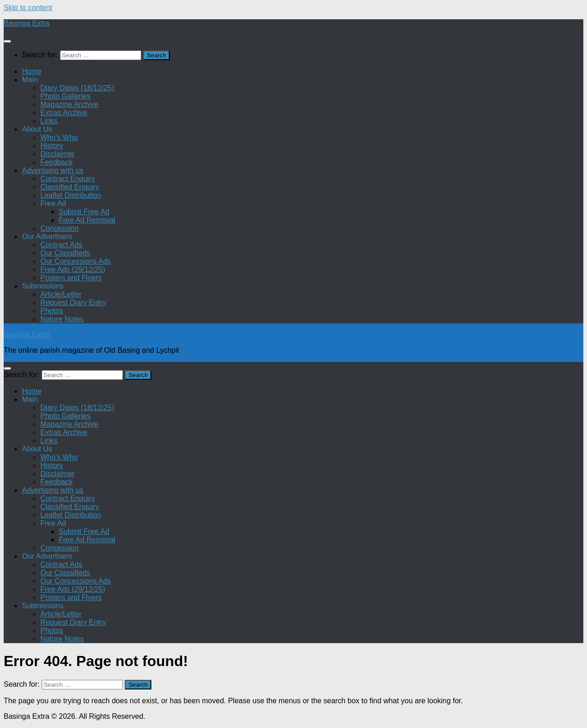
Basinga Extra (27, 23)
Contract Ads (61, 245)
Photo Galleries (65, 96)
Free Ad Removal (87, 220)
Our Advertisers (47, 236)
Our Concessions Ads (76, 261)
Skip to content (28, 8)
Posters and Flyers (71, 278)
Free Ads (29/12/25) (73, 270)
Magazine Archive (69, 104)
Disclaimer (58, 154)
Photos (52, 311)
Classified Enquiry (70, 187)
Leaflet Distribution (71, 195)
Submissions (43, 286)
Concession (60, 228)
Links (49, 121)
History (52, 146)
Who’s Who (59, 137)
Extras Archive (64, 113)
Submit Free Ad (84, 212)
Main (30, 80)
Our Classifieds (65, 253)
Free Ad (53, 203)
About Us (37, 129)
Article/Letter (61, 294)
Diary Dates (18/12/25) (77, 88)
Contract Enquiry (68, 179)
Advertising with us (53, 170)
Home (32, 71)
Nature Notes (62, 319)
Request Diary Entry (73, 303)
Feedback (56, 162)
